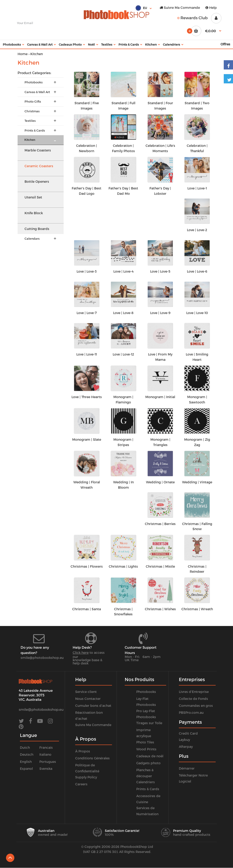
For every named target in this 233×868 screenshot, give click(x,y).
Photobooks (146, 692)
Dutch (25, 747)
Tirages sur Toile (149, 723)
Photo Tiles (145, 742)
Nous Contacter (88, 699)
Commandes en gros (196, 706)
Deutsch (27, 754)
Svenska (46, 769)
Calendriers (146, 782)
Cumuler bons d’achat (93, 706)
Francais (46, 747)
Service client (86, 692)
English (26, 762)
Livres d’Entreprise (194, 692)
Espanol (26, 769)
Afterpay (186, 747)
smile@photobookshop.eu (42, 658)
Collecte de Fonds (193, 699)
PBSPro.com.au (191, 712)
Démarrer (187, 768)
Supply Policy (86, 777)
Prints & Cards (148, 789)
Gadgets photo (148, 763)
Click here (81, 653)
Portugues (48, 762)
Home (23, 54)
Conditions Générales (92, 758)
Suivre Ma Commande (180, 8)
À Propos (83, 751)
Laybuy (184, 740)
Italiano (45, 754)
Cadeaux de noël (150, 756)
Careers (81, 784)
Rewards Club (193, 18)
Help (211, 8)
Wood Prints (146, 749)
